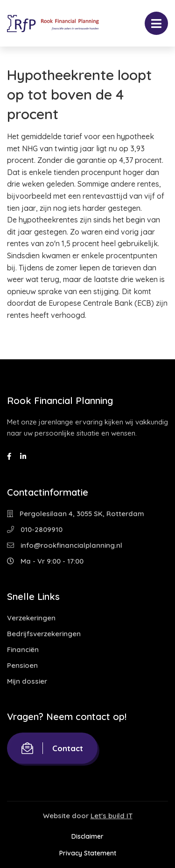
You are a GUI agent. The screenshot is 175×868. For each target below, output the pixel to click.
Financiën (23, 649)
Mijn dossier (27, 681)
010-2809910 (35, 529)
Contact (52, 748)
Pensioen (22, 665)
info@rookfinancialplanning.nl (65, 545)
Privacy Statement (88, 853)
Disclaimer (87, 836)
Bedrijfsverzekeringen (44, 634)
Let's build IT (112, 816)
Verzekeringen (31, 618)
